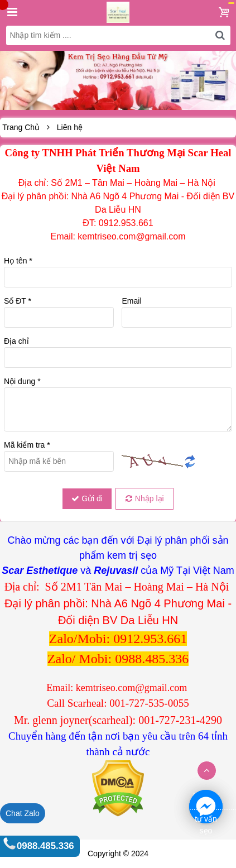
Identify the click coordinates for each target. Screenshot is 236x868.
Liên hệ (70, 127)
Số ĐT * (18, 301)
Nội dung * (22, 381)
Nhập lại (145, 498)
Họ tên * (18, 261)
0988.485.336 (45, 846)
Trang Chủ (21, 127)
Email (131, 301)
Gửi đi (87, 498)
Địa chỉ (16, 341)
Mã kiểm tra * (27, 445)
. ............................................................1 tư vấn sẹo (206, 807)
